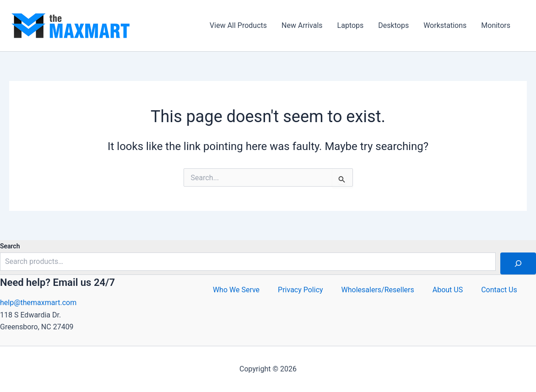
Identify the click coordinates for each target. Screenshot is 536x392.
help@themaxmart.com (38, 303)
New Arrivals (302, 25)
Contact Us (499, 290)
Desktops (393, 25)
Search (10, 246)
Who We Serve (236, 290)
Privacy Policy (300, 290)
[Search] (518, 263)
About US (448, 290)
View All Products (238, 25)
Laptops (351, 25)
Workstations (445, 25)
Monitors (496, 25)
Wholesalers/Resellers (378, 290)
